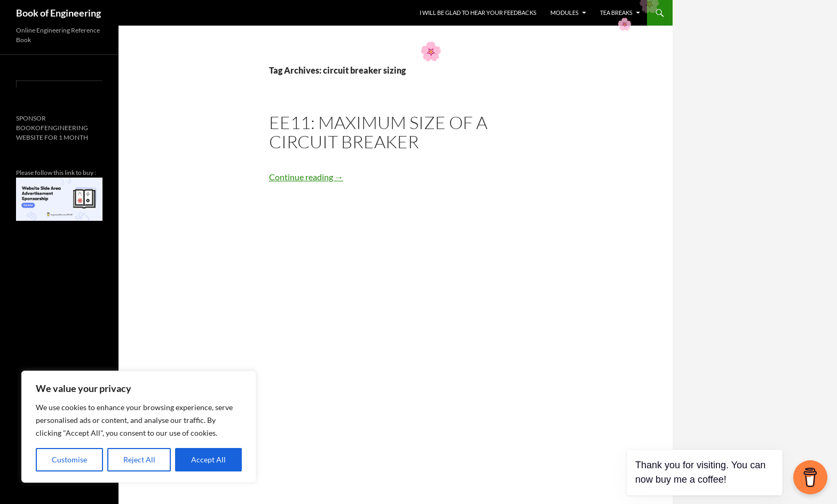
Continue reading (306, 177)
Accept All (208, 459)
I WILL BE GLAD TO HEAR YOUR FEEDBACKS (478, 13)
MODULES (564, 13)
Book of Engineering (58, 13)
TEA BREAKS (616, 13)
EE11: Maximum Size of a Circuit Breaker (378, 132)
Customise (69, 459)
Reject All (139, 459)
